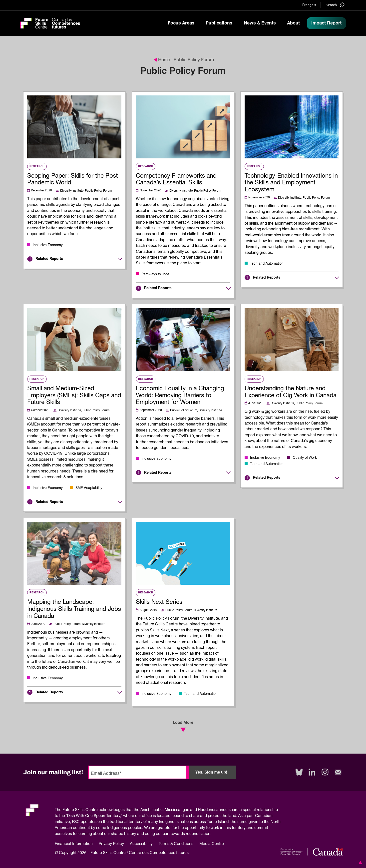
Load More (183, 726)
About (293, 23)
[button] (360, 863)
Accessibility (141, 844)
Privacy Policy (111, 844)
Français (309, 5)
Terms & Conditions (176, 844)
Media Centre (212, 844)
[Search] (335, 5)
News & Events (260, 23)
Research (37, 166)
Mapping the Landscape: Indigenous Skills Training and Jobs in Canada (74, 609)
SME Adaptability (89, 488)
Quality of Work (305, 458)
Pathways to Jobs (155, 274)
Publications (219, 23)
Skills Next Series (159, 602)
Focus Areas (181, 23)
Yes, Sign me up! (211, 772)
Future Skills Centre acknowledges (94, 810)
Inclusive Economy (48, 245)
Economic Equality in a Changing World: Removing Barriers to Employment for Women (180, 396)
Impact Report (326, 23)
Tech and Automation (267, 264)
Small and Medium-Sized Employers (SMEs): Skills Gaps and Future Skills (74, 396)
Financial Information (74, 844)
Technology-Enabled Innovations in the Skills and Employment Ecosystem (291, 183)
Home (162, 60)
